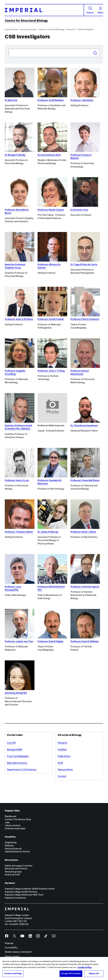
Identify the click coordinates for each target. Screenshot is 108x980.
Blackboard (10, 816)
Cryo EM (11, 743)
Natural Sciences (13, 849)
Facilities (62, 750)
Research (71, 30)
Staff (60, 763)
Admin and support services (19, 866)
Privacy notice (12, 956)
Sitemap (9, 943)
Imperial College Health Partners (21, 892)
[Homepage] (44, 10)
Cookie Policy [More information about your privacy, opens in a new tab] (84, 967)
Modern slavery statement (18, 952)
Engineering (11, 842)
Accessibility (11, 948)
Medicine (9, 846)
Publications (64, 756)
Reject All (94, 974)
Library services (13, 825)
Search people (9, 49)
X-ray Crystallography (18, 756)
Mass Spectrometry (17, 763)
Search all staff (12, 875)
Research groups (28, 30)
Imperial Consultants (15, 898)
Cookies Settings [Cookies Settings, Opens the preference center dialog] (13, 974)
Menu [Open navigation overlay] (100, 10)
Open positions (65, 769)
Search (90, 10)
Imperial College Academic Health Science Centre (30, 889)
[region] (54, 968)
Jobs (7, 823)
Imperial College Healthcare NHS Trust (24, 895)
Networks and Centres (16, 869)
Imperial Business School (17, 852)
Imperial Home (11, 30)
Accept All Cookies (71, 974)
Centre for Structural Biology (26, 21)
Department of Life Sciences (22, 769)
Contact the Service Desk (18, 819)
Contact (62, 776)
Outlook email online (15, 828)
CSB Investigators (86, 30)
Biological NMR (15, 750)
